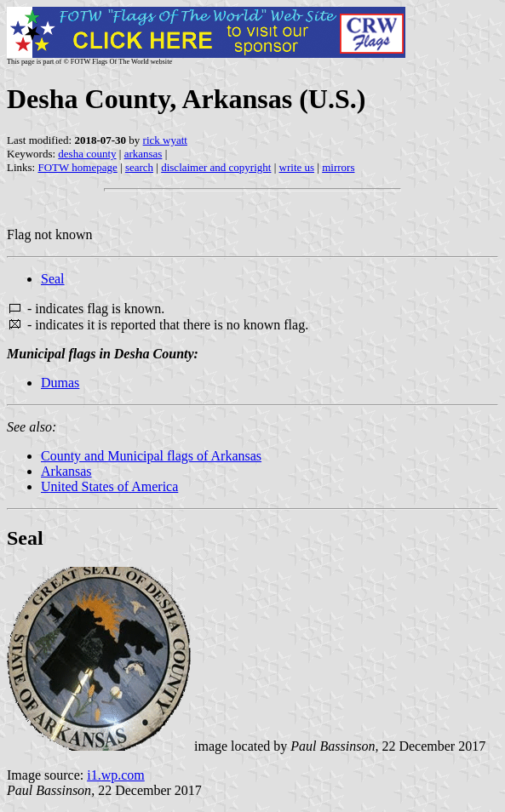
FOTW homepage (77, 167)
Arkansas (66, 471)
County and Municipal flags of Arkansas (151, 456)
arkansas (143, 154)
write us (297, 167)
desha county (87, 154)
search (139, 167)
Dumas (60, 383)
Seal (53, 279)
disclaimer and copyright (216, 167)
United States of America (109, 486)
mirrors (338, 167)
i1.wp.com (116, 775)
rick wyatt (165, 140)
